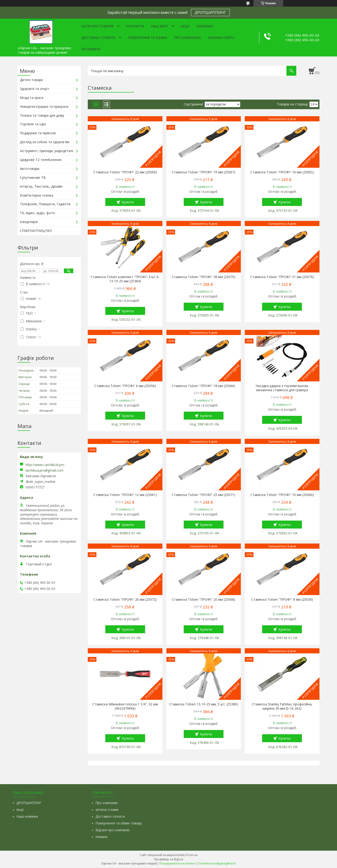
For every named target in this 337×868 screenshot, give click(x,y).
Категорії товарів (97, 26)
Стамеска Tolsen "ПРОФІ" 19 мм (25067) (203, 172)
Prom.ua (192, 855)
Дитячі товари (31, 80)
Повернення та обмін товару (119, 823)
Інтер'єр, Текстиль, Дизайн (41, 186)
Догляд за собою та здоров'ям (45, 142)
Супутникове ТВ (33, 177)
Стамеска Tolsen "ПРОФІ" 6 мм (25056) (125, 386)
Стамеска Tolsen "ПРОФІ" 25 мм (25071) (203, 495)
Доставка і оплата (98, 38)
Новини (101, 837)
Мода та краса (32, 98)
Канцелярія (29, 222)
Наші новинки (27, 816)
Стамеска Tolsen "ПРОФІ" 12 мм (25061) (125, 495)
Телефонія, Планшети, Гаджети (45, 204)
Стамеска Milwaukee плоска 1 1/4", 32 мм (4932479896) (125, 706)
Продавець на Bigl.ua (168, 859)
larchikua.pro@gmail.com (44, 470)
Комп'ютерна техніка (37, 195)
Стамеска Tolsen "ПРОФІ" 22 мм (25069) (125, 172)
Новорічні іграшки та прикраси (44, 106)
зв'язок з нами (107, 810)
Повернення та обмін (147, 38)
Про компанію (187, 38)
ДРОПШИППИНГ (210, 12)
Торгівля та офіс (33, 124)
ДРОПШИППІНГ (29, 803)
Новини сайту (221, 38)
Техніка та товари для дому (42, 115)
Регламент (91, 49)
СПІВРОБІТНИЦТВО (36, 231)
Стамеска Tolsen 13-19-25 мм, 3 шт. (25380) (204, 704)
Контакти (135, 26)
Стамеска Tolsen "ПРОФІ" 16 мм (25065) (282, 172)
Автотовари (30, 169)
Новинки (205, 26)
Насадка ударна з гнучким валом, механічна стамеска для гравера (282, 388)
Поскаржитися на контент (178, 863)
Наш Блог (160, 26)
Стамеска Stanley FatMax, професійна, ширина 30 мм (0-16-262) (282, 706)
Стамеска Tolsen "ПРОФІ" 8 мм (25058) (282, 600)
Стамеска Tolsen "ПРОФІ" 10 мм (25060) (282, 495)
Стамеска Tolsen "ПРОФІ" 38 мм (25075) (203, 277)
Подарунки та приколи (38, 133)
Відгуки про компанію (113, 830)
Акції (185, 26)
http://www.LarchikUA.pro (45, 465)
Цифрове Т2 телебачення (41, 160)
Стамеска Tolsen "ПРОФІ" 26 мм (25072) (125, 600)
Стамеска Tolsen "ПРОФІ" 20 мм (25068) (203, 600)
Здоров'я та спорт (35, 89)
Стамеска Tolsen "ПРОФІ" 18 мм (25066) (203, 386)
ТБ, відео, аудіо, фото (37, 213)
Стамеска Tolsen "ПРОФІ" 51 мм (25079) (282, 277)
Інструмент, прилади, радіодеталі (46, 151)
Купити (128, 202)
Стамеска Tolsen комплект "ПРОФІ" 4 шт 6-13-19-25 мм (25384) (125, 279)
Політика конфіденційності (217, 863)
